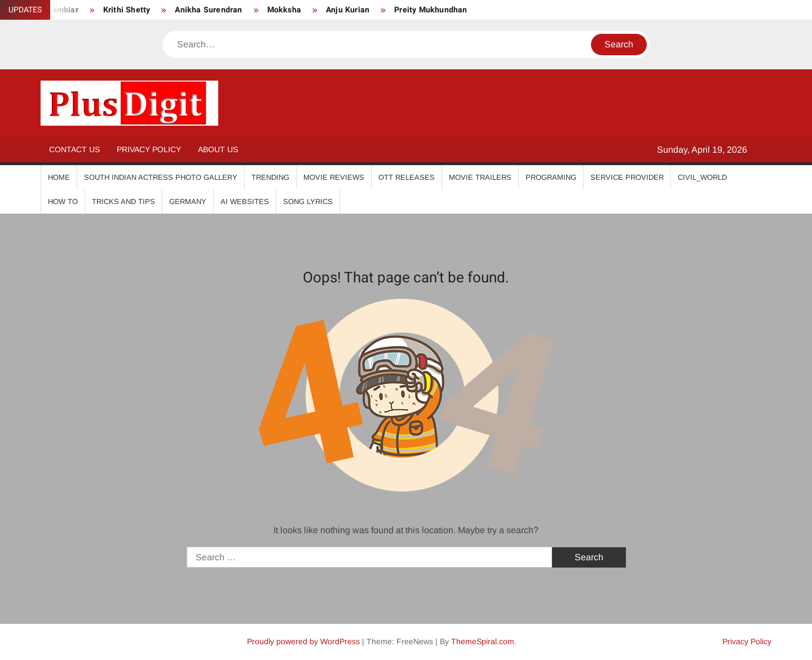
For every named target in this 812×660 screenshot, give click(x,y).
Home (59, 177)
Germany (188, 201)
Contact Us (74, 149)
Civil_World (702, 177)
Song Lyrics (308, 201)
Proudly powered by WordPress (303, 641)
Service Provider (627, 177)
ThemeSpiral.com (483, 641)
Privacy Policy (149, 149)
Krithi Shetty (127, 10)
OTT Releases (407, 177)
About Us (218, 149)
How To (63, 201)
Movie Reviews (334, 177)
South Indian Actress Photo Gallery (161, 177)
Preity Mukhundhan (431, 10)
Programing (551, 177)
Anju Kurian (348, 10)
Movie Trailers (480, 177)
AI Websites (245, 201)
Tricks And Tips (123, 201)
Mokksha (284, 10)
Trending (270, 177)
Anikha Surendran (208, 10)
